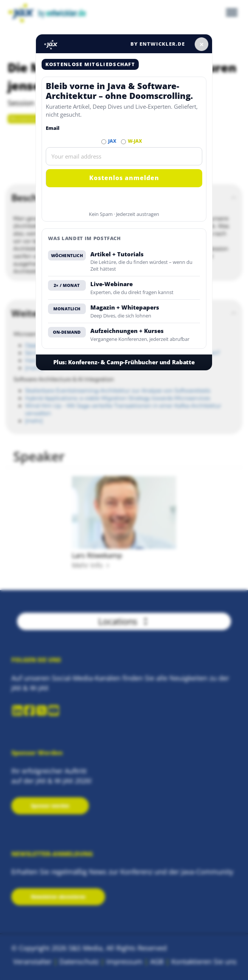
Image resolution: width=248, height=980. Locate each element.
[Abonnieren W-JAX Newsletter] (123, 142)
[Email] (124, 156)
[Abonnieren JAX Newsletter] (104, 142)
